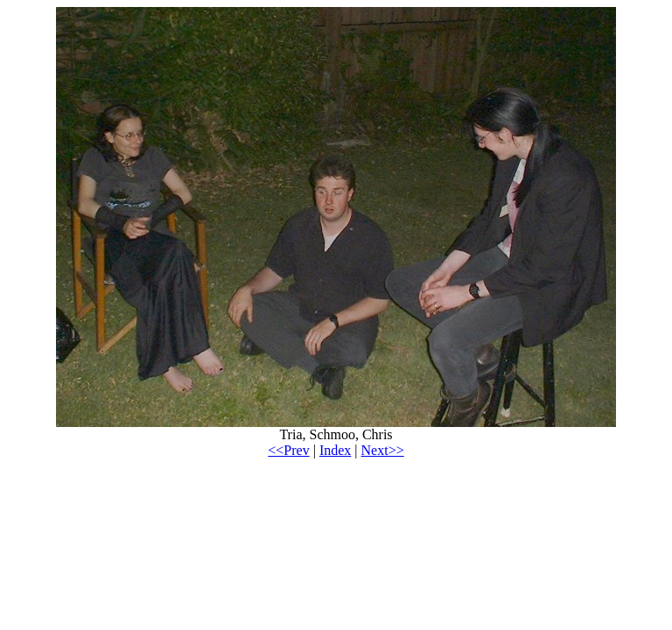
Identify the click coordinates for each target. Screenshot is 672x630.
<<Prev (288, 450)
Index (335, 450)
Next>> (383, 450)
